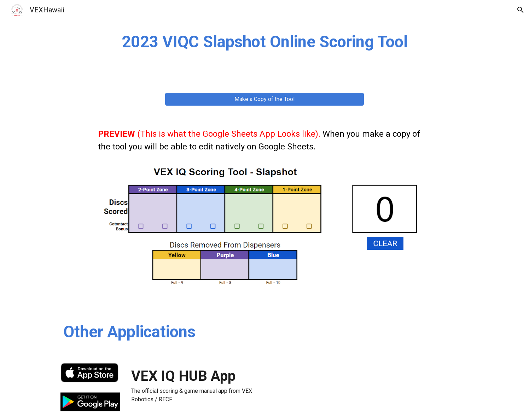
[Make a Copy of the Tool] (264, 99)
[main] (264, 42)
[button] (521, 10)
